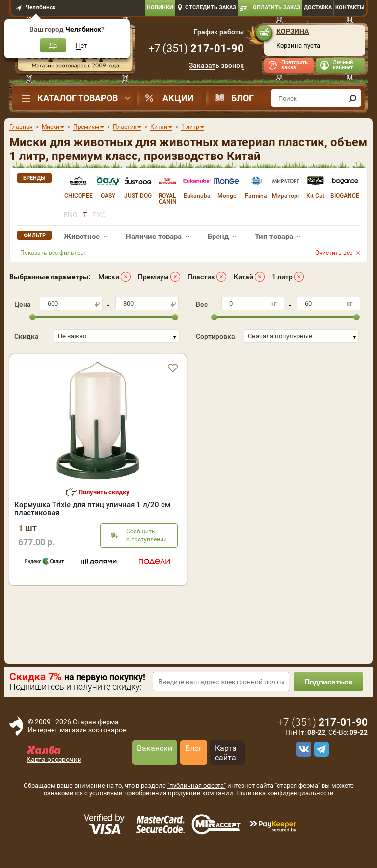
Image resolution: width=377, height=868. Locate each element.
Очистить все (334, 253)
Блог (242, 98)
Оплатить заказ (277, 8)
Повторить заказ (295, 65)
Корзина (293, 31)
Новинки (160, 8)
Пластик (201, 277)
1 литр (282, 277)
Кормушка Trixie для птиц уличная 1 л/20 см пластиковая (92, 509)
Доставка (318, 8)
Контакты (350, 8)
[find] (352, 98)
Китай (243, 277)
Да (53, 45)
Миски (109, 277)
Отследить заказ (211, 8)
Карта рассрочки (54, 759)
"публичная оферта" (197, 785)
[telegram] (320, 749)
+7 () (196, 48)
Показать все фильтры (53, 253)
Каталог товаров (78, 98)
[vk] (302, 749)
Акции (178, 98)
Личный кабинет (343, 65)
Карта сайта (226, 753)
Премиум (153, 277)
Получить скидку (104, 492)
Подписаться (328, 682)
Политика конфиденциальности (285, 793)
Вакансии (155, 748)
